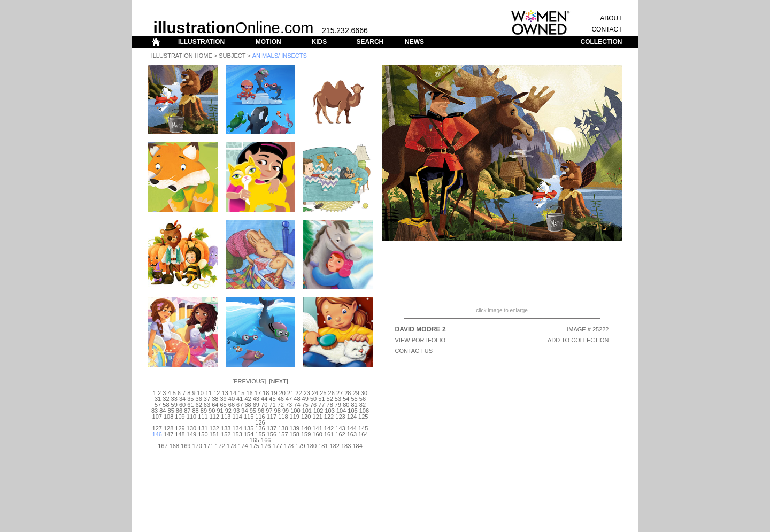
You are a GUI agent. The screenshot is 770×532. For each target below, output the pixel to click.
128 (168, 428)
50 (313, 399)
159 (306, 434)
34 (182, 399)
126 (260, 422)
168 (174, 446)
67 (240, 405)
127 (157, 428)
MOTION (268, 42)
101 (307, 411)
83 (155, 411)
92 (228, 411)
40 (232, 399)
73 (289, 405)
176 (266, 446)
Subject (232, 56)
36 (199, 399)
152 (226, 434)
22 (298, 393)
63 (207, 405)
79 (338, 405)
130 (191, 428)
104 (341, 411)
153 (237, 434)
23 (307, 393)
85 (171, 411)
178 (289, 446)
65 (223, 405)
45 (272, 399)
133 (226, 428)
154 (249, 434)
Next (278, 381)
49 (305, 399)
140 (306, 428)
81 (354, 405)
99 (286, 411)
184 (357, 446)
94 (244, 411)
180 (312, 446)
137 (272, 428)
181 (323, 446)
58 (166, 405)
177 (277, 446)
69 (256, 405)
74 (297, 405)
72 (281, 405)
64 (215, 405)
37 (207, 399)
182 (335, 446)
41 (240, 399)
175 (255, 446)
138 (283, 428)
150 (203, 434)
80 (346, 405)
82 (363, 405)
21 (290, 393)
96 (261, 411)
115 (249, 417)
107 (157, 417)
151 (214, 434)
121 (317, 417)
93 (236, 411)
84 (163, 411)
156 (272, 434)
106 (364, 411)
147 (168, 434)
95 (253, 411)
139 (295, 428)
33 (174, 399)
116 (260, 417)
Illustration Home (182, 56)
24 (315, 393)
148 (180, 434)
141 (317, 428)
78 (330, 405)
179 (300, 446)
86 (179, 411)
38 (215, 399)
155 (260, 434)
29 (356, 393)
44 (264, 399)
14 (233, 393)
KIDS (319, 42)
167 (163, 446)
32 (166, 399)
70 (264, 405)
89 (204, 411)
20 (282, 393)
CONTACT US (414, 351)
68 (248, 405)
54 (346, 399)
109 (180, 417)
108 (168, 417)
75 (305, 405)
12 (217, 393)
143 (340, 428)
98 (278, 411)
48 (297, 399)
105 (352, 411)
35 (190, 399)
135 (249, 428)
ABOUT (611, 18)
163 (352, 434)
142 (329, 428)
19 (274, 393)
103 (329, 411)
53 (338, 399)
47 (289, 399)
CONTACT (607, 29)
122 (329, 417)
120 (306, 417)
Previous (249, 381)
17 (258, 393)
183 (346, 446)
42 (248, 399)
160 (317, 434)
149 (191, 434)
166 (266, 440)
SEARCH (370, 42)
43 (256, 399)
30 (364, 393)
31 (158, 399)
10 (201, 393)
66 (232, 405)
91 (220, 411)
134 (237, 428)
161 (329, 434)
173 (232, 446)
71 (272, 405)
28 (348, 393)
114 (237, 417)
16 (249, 393)
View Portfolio (421, 340)
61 (190, 405)
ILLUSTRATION (201, 42)
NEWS (414, 42)
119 (295, 417)
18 (266, 393)
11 (209, 393)
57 (158, 405)
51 (321, 399)
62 (199, 405)
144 (352, 428)
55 (354, 399)
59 (174, 405)
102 (318, 411)
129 (180, 428)
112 (214, 417)
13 (225, 393)
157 (283, 434)
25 (323, 393)
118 (283, 417)
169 (186, 446)
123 (340, 417)
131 (203, 428)
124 (352, 417)
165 (255, 440)
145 (363, 428)
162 (340, 434)
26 (332, 393)
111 (203, 417)
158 (295, 434)
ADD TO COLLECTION (578, 340)
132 (214, 428)
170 (197, 446)
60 (182, 405)
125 (363, 417)
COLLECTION (602, 42)
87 (187, 411)
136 (260, 428)
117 (272, 417)
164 (363, 434)
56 (363, 399)
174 (243, 446)
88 (195, 411)
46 (281, 399)
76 (313, 405)
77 (321, 405)
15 (241, 393)
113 (226, 417)
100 (295, 411)
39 (223, 399)
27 (340, 393)
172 (220, 446)
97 (269, 411)
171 (209, 446)
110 (191, 417)
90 (212, 411)
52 (330, 399)
